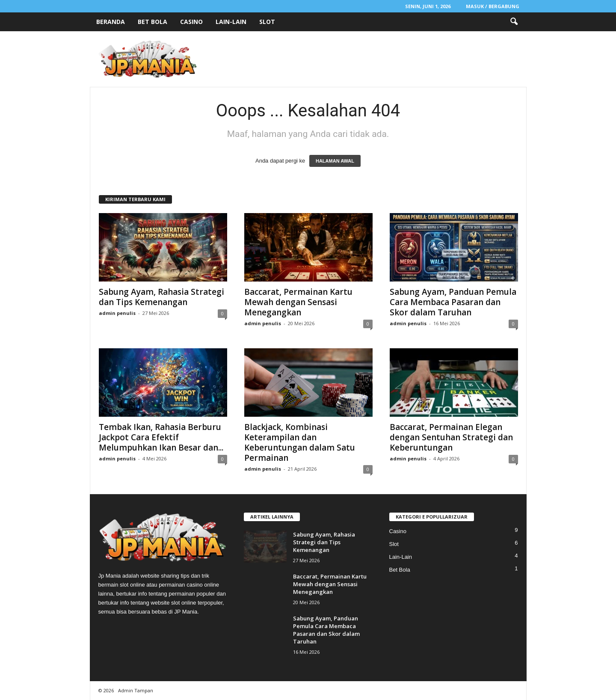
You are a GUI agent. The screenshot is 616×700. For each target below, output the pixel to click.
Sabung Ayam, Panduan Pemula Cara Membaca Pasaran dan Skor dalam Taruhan (453, 302)
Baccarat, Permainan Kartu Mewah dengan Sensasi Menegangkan (298, 302)
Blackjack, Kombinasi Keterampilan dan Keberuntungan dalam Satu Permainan (300, 442)
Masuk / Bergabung (493, 6)
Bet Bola (153, 22)
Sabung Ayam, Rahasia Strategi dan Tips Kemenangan (161, 297)
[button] (514, 22)
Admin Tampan (136, 690)
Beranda (111, 22)
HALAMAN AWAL (335, 161)
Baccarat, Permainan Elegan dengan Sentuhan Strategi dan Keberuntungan (451, 437)
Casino (191, 22)
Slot (267, 22)
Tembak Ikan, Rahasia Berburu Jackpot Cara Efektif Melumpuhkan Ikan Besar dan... (161, 437)
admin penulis (117, 313)
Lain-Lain (231, 22)
